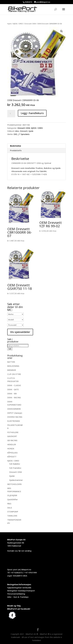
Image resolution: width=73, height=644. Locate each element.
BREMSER (12, 370)
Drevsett (24, 131)
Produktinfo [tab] (16, 150)
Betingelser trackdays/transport (21, 591)
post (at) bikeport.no (22, 570)
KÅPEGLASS (12, 453)
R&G (9, 504)
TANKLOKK (12, 516)
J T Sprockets (24, 134)
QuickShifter (12, 499)
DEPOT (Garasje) (15, 413)
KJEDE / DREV (18, 24)
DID (15, 134)
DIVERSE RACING (15, 417)
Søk (10, 349)
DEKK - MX (12, 394)
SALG (10, 508)
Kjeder (12, 476)
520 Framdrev (15, 468)
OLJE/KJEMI (12, 495)
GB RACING (12, 440)
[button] (61, 31)
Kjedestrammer (16, 480)
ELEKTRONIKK (14, 421)
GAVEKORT (12, 436)
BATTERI (11, 362)
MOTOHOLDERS (14, 484)
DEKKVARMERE (14, 409)
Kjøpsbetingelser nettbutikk (19, 588)
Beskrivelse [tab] (16, 146)
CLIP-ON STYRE (14, 374)
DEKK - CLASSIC (14, 385)
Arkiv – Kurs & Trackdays (18, 597)
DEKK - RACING (14, 398)
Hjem (9, 24)
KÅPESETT (12, 457)
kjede (31, 131)
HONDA (11, 449)
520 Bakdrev (15, 464)
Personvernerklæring (16, 594)
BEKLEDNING (13, 366)
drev (17, 131)
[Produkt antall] (11, 114)
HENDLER (12, 444)
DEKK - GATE (13, 389)
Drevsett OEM (30, 24)
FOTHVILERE (13, 432)
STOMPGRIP (13, 512)
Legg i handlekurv (32, 113)
